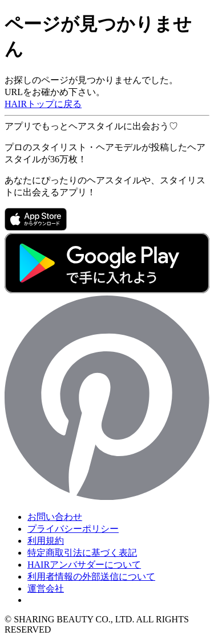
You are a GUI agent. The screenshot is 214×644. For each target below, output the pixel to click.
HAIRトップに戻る (43, 104)
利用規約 (46, 541)
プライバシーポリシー (73, 529)
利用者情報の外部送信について (91, 577)
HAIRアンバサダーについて (84, 565)
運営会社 (46, 588)
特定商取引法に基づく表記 (82, 553)
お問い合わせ (55, 517)
